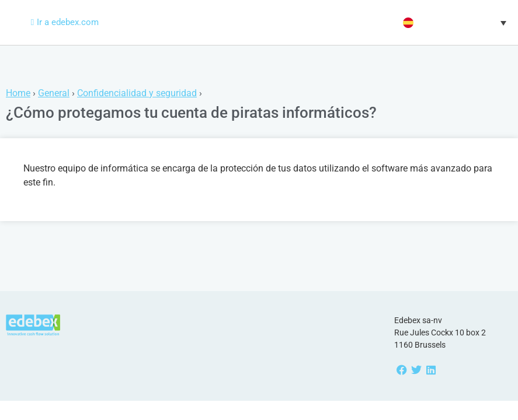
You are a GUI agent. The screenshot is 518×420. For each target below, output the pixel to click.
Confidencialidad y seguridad (137, 93)
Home (18, 93)
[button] (453, 23)
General (54, 93)
